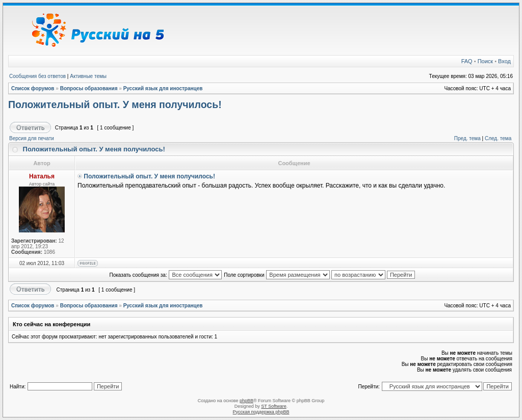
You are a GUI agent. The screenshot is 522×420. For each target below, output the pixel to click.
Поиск (485, 61)
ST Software (273, 406)
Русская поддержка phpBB (261, 412)
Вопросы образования (89, 88)
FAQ (467, 61)
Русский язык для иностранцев (163, 88)
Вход (504, 61)
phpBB (246, 401)
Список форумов (33, 88)
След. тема (498, 138)
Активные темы (88, 76)
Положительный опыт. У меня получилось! (115, 104)
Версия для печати (32, 138)
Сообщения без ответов (37, 76)
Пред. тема (467, 138)
